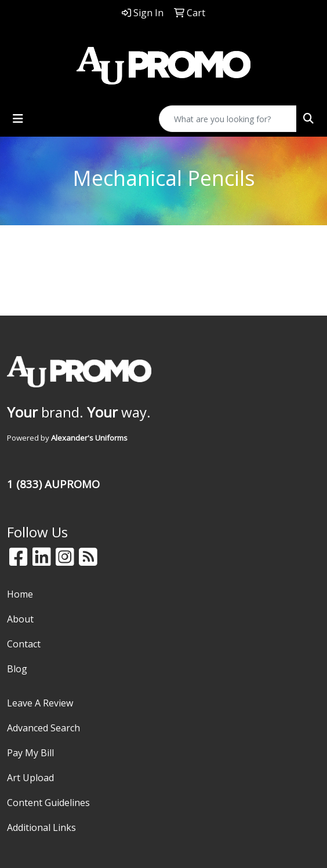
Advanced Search (43, 728)
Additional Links (41, 827)
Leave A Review (40, 703)
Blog (17, 669)
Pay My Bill (30, 753)
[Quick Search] (228, 119)
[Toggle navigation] (18, 119)
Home (20, 594)
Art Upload (30, 778)
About (20, 619)
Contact (24, 644)
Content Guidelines (48, 803)
